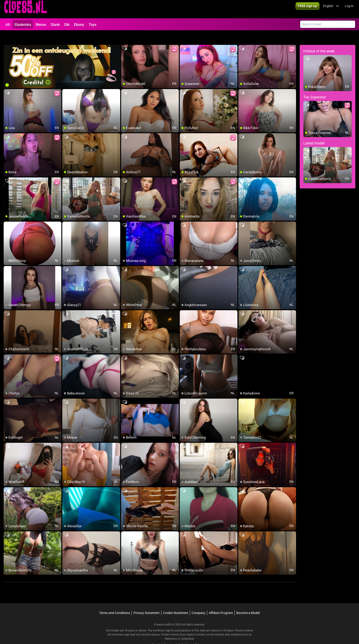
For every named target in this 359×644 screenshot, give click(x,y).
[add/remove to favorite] (125, 37)
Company (199, 601)
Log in (349, 9)
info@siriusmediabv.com (192, 633)
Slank (55, 25)
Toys (92, 25)
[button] (331, 9)
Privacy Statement (147, 601)
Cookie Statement (176, 601)
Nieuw (41, 25)
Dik (67, 25)
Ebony (79, 25)
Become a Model (248, 601)
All (8, 25)
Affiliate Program (221, 601)
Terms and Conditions (115, 601)
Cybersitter (188, 627)
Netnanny (171, 627)
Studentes (23, 25)
